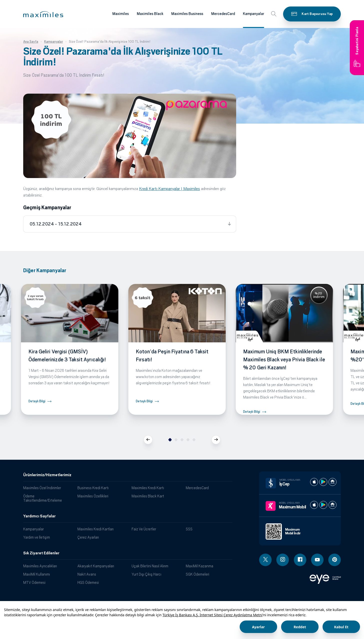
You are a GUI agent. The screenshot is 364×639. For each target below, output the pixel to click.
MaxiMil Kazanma (199, 566)
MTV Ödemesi (34, 582)
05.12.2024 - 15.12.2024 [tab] (56, 224)
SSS (189, 529)
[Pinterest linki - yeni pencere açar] (335, 560)
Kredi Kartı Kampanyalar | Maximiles (170, 189)
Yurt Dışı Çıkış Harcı (146, 574)
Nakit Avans (87, 574)
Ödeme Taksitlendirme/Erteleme (43, 498)
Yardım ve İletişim (37, 537)
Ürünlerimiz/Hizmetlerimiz (47, 475)
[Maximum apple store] (314, 505)
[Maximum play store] (323, 505)
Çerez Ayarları (88, 537)
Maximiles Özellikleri (93, 496)
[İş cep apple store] (314, 482)
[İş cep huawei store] (333, 482)
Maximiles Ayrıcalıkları (40, 566)
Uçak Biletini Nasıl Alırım (150, 566)
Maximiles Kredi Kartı (148, 488)
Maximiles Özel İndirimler (42, 488)
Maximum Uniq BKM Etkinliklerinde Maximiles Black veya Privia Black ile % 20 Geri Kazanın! (284, 360)
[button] (43, 14)
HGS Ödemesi (88, 582)
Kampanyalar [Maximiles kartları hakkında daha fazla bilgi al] (254, 14)
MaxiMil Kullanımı (37, 574)
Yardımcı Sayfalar (39, 516)
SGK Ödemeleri (197, 574)
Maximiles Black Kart (148, 496)
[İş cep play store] (323, 482)
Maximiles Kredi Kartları (95, 529)
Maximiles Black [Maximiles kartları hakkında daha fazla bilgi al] (150, 14)
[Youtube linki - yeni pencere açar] (317, 560)
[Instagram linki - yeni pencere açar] (283, 560)
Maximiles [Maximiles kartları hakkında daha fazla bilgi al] (121, 14)
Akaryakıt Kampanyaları (96, 566)
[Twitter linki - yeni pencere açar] (265, 560)
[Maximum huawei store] (333, 505)
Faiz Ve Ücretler (144, 529)
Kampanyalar (33, 529)
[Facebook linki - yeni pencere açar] (300, 560)
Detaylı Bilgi (37, 401)
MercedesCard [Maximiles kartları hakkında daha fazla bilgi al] (223, 14)
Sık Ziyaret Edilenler (41, 553)
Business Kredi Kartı (93, 488)
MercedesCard (197, 488)
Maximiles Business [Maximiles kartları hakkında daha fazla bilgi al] (187, 14)
